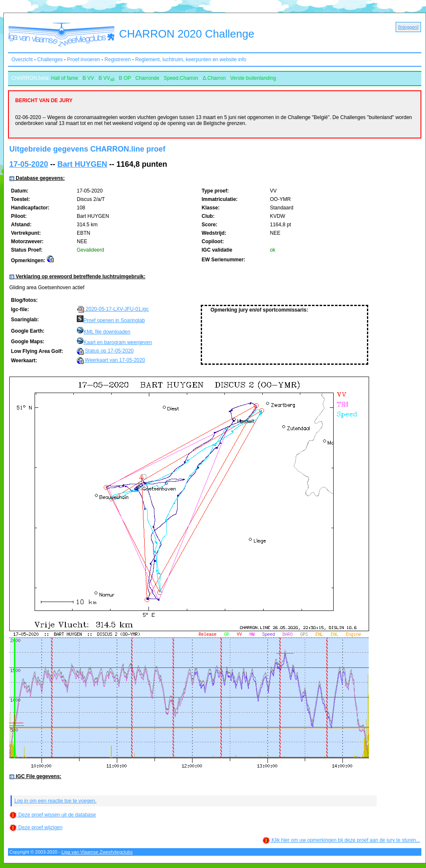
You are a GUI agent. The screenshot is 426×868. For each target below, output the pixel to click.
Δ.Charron (214, 78)
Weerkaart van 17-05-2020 (111, 360)
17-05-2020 (29, 164)
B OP (125, 78)
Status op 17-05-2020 (105, 351)
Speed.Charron (181, 78)
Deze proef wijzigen (36, 829)
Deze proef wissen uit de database (53, 816)
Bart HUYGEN (82, 164)
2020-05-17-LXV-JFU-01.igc (113, 309)
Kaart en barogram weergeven (118, 342)
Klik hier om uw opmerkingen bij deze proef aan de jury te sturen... (341, 841)
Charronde (147, 78)
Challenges (50, 60)
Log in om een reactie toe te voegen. (55, 802)
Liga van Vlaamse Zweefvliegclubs (97, 853)
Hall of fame (65, 78)
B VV (88, 78)
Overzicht (22, 60)
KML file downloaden (107, 332)
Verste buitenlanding (253, 78)
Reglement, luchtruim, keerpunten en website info (191, 60)
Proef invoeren (84, 60)
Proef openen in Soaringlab (114, 320)
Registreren (118, 60)
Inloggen (408, 27)
